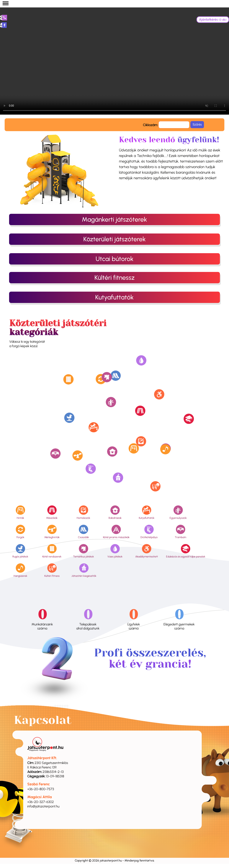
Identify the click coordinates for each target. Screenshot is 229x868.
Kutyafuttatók (114, 297)
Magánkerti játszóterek (114, 219)
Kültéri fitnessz (114, 278)
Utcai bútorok (114, 259)
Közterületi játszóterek (114, 239)
